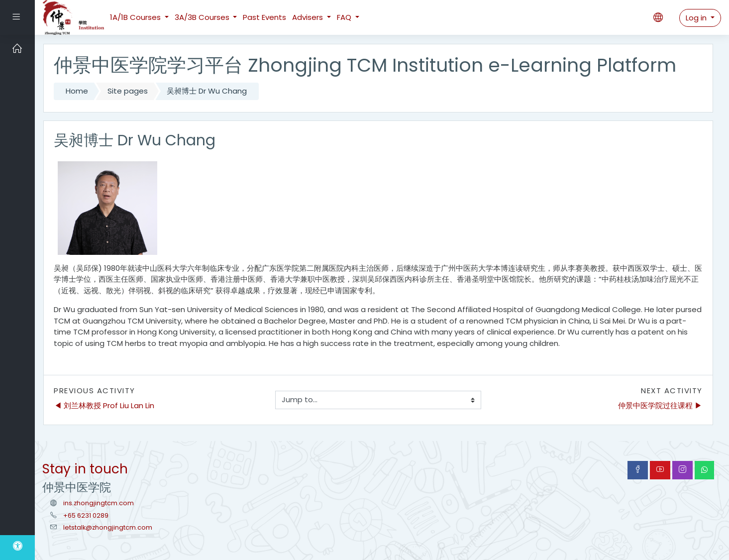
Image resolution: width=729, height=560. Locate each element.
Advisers (309, 17)
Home (77, 91)
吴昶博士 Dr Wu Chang (207, 91)
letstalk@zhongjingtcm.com (108, 527)
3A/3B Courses (203, 17)
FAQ (345, 17)
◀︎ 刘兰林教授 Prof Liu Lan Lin (104, 405)
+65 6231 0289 (86, 515)
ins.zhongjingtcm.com (99, 503)
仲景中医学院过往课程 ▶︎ (660, 405)
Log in (697, 18)
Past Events (264, 17)
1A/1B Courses (136, 17)
